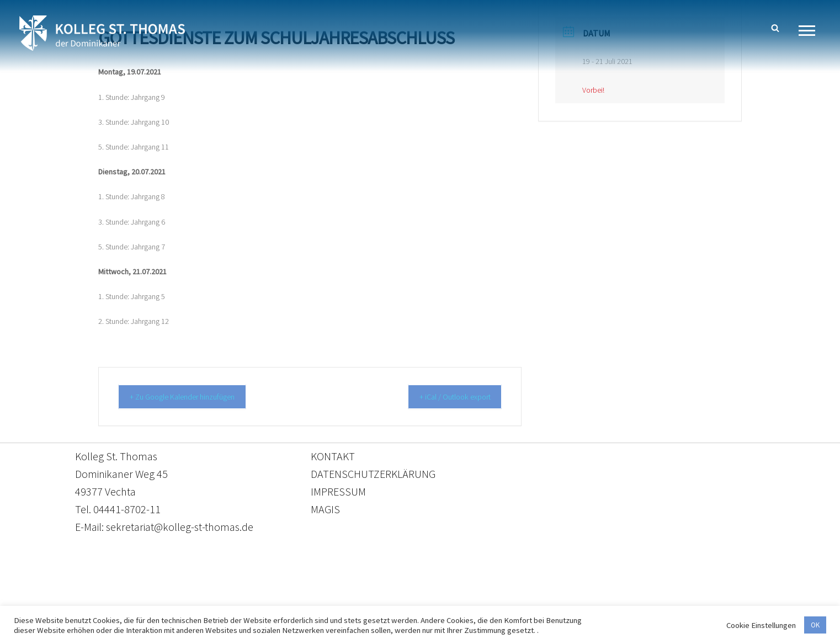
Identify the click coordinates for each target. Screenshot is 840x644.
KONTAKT (333, 456)
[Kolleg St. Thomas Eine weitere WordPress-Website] (102, 33)
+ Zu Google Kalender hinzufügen (190, 396)
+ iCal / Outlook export (448, 396)
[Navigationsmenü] (811, 31)
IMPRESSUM (338, 491)
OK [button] (815, 625)
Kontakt (316, 592)
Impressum (510, 592)
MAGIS (325, 509)
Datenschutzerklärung (409, 592)
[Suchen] (775, 28)
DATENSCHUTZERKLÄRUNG (373, 473)
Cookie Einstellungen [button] (761, 625)
